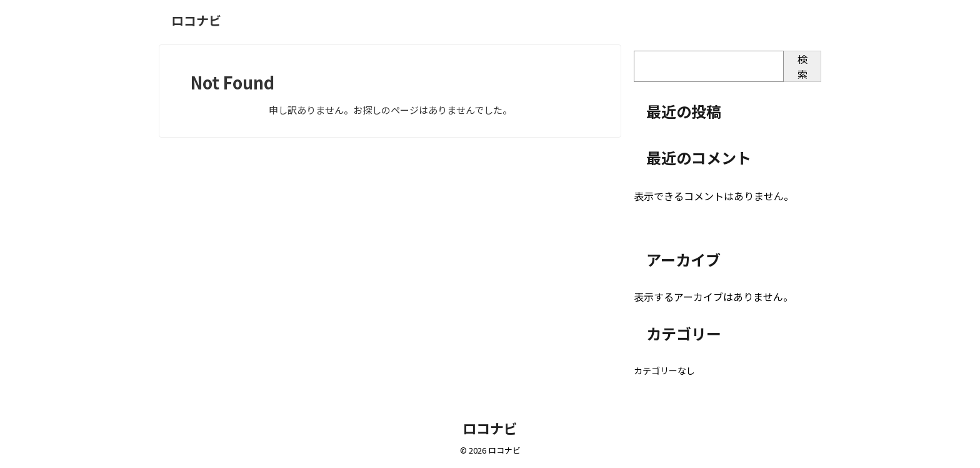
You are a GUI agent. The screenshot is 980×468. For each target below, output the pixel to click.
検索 (802, 66)
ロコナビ (196, 20)
